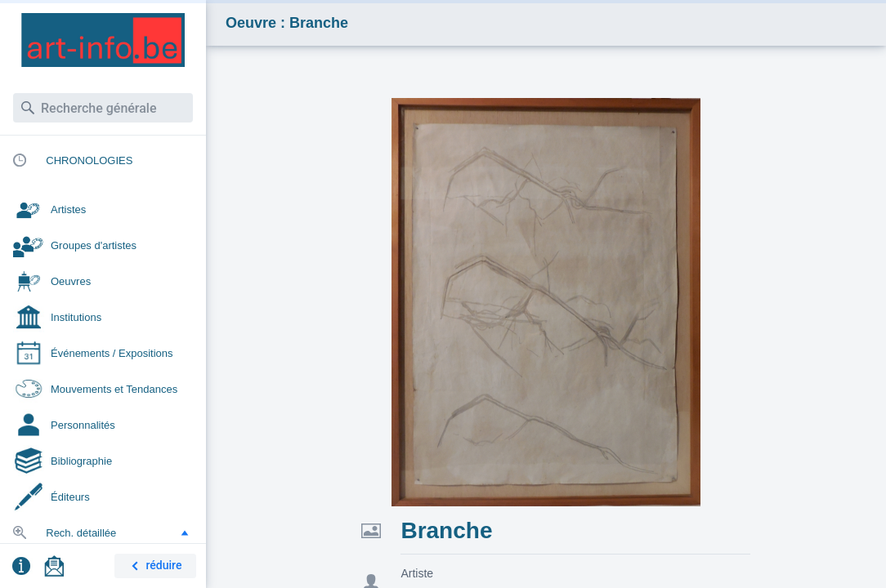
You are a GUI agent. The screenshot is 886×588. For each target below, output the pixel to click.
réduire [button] (154, 566)
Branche (446, 530)
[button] (185, 532)
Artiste (417, 573)
